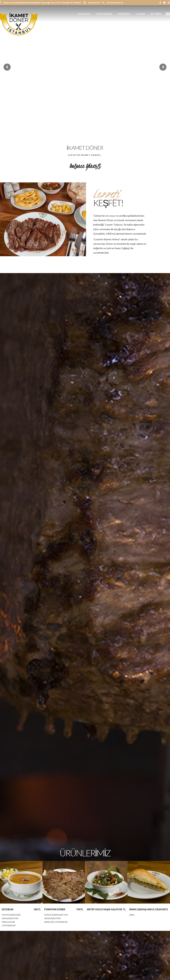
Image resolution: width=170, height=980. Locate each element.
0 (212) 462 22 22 (113, 3)
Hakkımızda (104, 14)
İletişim (156, 14)
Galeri (141, 14)
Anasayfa (84, 14)
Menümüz (124, 14)
